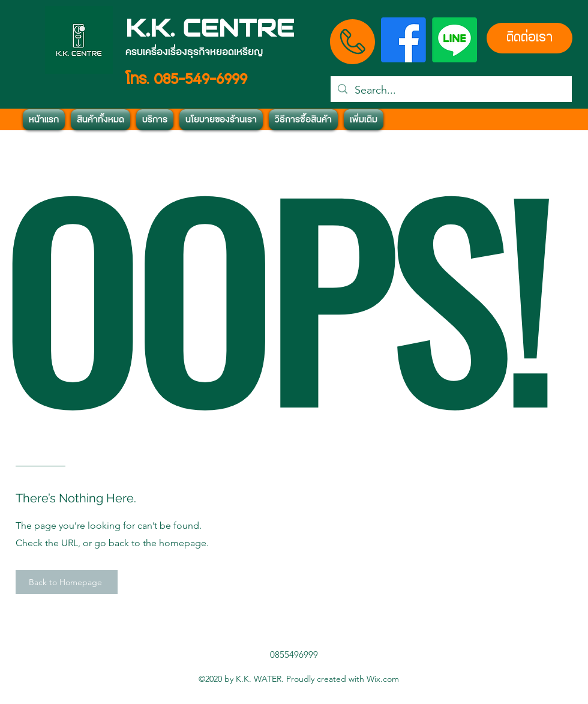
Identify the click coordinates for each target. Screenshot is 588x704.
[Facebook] (403, 40)
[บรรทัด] (454, 40)
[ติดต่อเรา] (529, 38)
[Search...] (451, 91)
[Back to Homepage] (67, 582)
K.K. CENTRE (210, 28)
